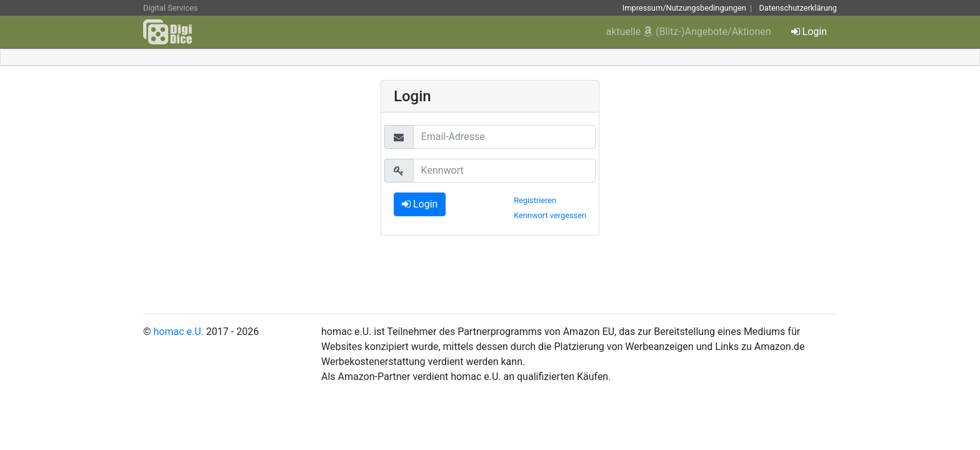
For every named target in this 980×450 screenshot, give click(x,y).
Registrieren (535, 200)
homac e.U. (179, 332)
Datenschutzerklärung (798, 8)
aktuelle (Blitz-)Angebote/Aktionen (689, 32)
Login (809, 32)
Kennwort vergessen (550, 215)
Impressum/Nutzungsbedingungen (684, 8)
